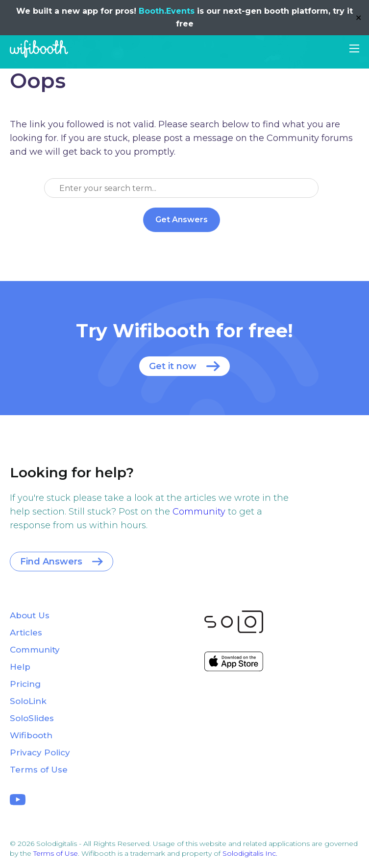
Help (20, 667)
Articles (26, 633)
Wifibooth (39, 49)
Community (199, 512)
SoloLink (28, 701)
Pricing (25, 684)
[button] (354, 48)
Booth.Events (167, 11)
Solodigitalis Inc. (250, 853)
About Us (30, 615)
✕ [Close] (358, 18)
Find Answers (51, 562)
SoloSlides (32, 718)
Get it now (173, 366)
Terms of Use (39, 770)
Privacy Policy (40, 752)
